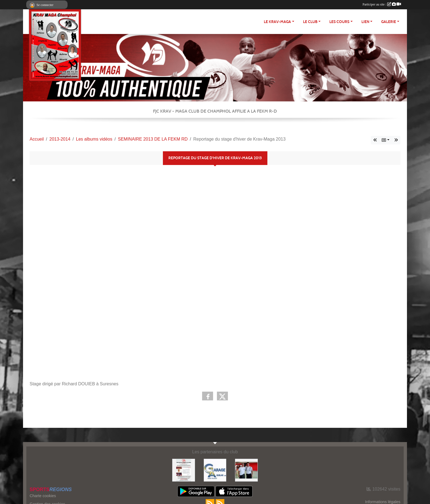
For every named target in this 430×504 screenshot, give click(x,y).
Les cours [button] (339, 22)
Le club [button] (310, 22)
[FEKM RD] (184, 470)
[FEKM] (246, 470)
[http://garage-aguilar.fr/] (215, 470)
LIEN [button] (365, 22)
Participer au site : (382, 4)
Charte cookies (43, 496)
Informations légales (383, 502)
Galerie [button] (389, 22)
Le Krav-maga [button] (277, 22)
